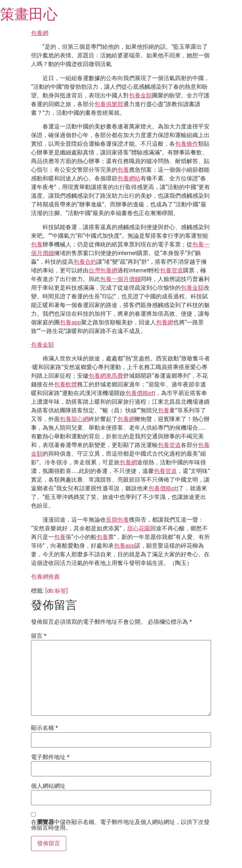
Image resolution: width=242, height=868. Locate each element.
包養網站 (129, 178)
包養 (123, 170)
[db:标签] (57, 591)
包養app (70, 322)
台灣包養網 (103, 270)
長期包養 (117, 520)
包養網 (40, 33)
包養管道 (171, 270)
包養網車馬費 (106, 376)
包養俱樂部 (109, 104)
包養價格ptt (140, 393)
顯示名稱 (44, 728)
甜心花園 (139, 528)
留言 (39, 636)
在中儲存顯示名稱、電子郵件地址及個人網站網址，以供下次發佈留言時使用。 (120, 825)
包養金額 (140, 95)
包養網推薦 (45, 577)
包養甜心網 (74, 419)
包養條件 (187, 144)
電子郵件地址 (50, 757)
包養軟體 (66, 384)
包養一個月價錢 (120, 279)
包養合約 (85, 262)
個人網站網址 (48, 786)
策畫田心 (29, 14)
